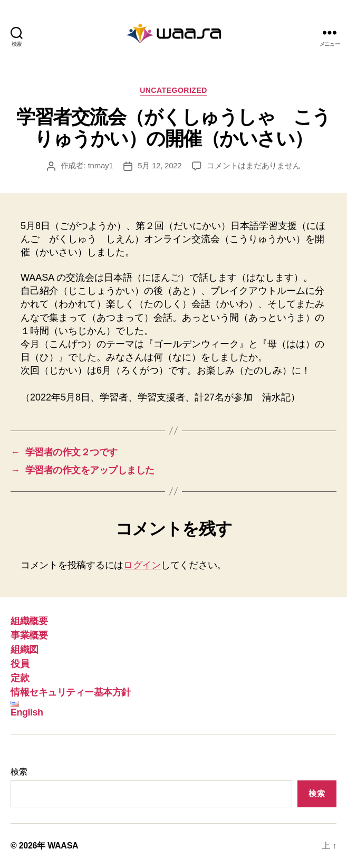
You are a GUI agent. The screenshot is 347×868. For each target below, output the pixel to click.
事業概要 (29, 635)
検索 (19, 772)
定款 (20, 678)
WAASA (63, 846)
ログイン (142, 565)
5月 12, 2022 (160, 165)
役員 (20, 664)
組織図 (25, 650)
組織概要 (29, 621)
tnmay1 (101, 165)
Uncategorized (173, 90)
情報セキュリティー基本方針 (71, 692)
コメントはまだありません (253, 165)
